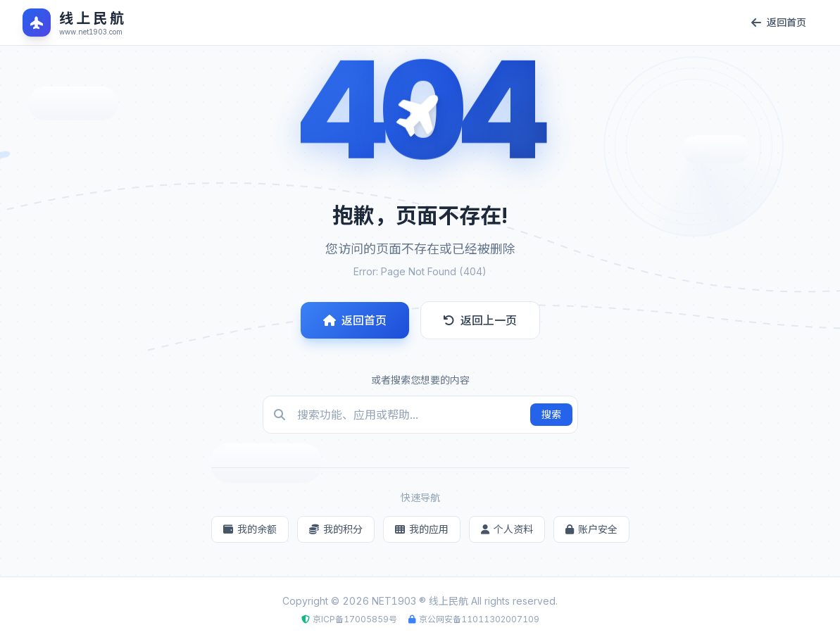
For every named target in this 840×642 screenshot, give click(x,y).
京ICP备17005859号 (355, 619)
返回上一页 (480, 320)
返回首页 (355, 320)
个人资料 (507, 529)
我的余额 (250, 529)
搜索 (551, 414)
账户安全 (591, 529)
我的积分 (336, 529)
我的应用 (422, 529)
